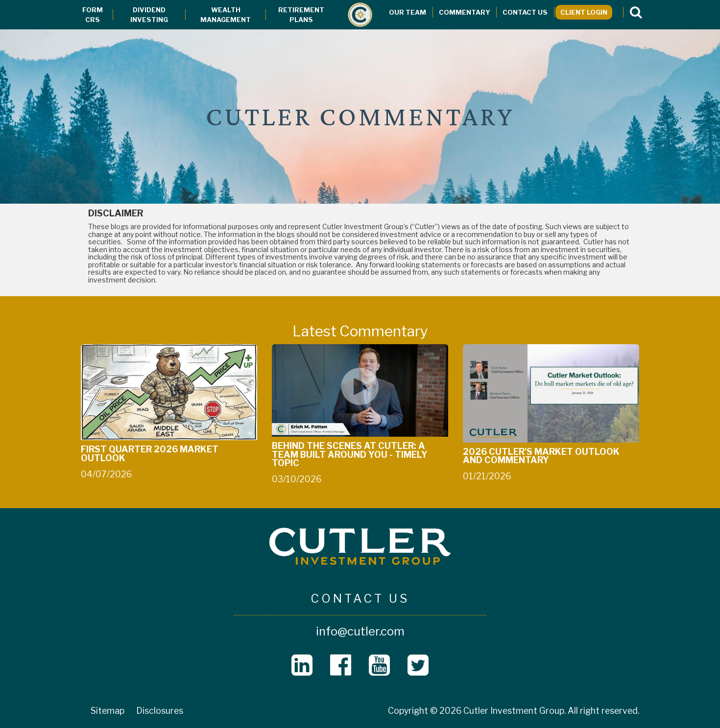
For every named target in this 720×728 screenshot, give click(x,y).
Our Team (408, 12)
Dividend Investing (149, 15)
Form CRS (93, 15)
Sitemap (108, 711)
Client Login (584, 12)
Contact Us (525, 12)
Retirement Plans (301, 15)
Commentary (465, 12)
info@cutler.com (360, 631)
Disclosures (160, 711)
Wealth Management (226, 15)
